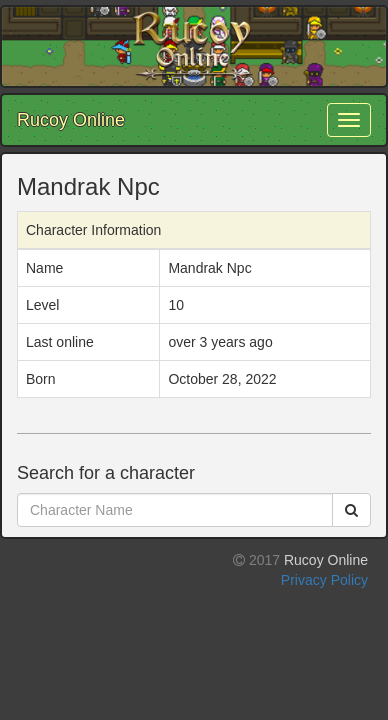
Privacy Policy (324, 580)
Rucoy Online (71, 120)
